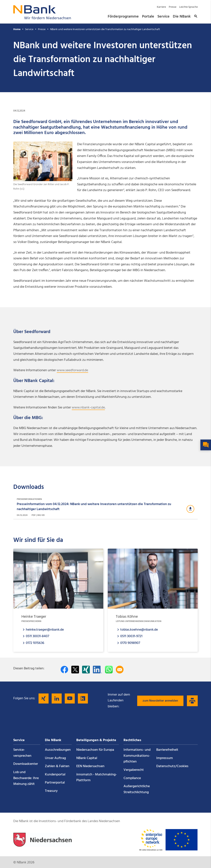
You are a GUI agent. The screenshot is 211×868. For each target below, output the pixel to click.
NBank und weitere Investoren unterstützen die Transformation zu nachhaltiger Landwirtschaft (105, 29)
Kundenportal (55, 775)
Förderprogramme (123, 17)
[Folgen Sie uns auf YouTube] (70, 698)
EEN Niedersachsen (90, 766)
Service (164, 17)
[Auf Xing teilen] (86, 670)
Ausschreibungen (58, 750)
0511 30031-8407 (37, 636)
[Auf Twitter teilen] (75, 670)
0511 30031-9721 (131, 636)
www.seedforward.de (72, 370)
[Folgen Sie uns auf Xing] (44, 698)
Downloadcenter (26, 764)
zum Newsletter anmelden (160, 701)
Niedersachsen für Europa (95, 750)
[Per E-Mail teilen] (120, 670)
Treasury (51, 791)
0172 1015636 (35, 643)
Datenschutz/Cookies (172, 766)
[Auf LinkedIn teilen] (97, 670)
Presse (173, 7)
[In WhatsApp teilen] (109, 670)
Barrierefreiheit (167, 750)
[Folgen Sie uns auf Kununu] (83, 698)
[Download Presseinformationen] (105, 507)
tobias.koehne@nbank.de (139, 630)
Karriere (161, 7)
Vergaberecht (134, 770)
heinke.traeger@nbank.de (45, 630)
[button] (195, 17)
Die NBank (182, 17)
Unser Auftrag (55, 758)
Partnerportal (55, 783)
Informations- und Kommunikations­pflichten (137, 756)
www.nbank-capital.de (88, 408)
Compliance (132, 778)
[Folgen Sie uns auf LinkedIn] (57, 698)
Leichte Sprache (188, 7)
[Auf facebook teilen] (64, 670)
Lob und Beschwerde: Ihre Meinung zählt (26, 778)
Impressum (165, 758)
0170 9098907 (130, 643)
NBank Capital (87, 758)
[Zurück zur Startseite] (42, 18)
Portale (148, 17)
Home (17, 29)
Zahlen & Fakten (57, 766)
